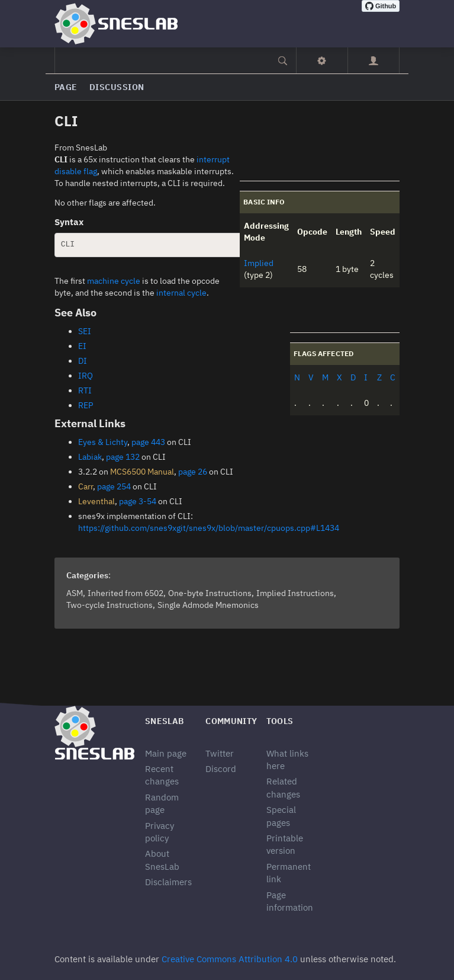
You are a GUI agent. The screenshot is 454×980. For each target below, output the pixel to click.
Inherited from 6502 (125, 593)
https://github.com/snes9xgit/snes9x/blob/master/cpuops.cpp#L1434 (209, 528)
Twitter (220, 753)
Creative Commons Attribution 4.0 (230, 959)
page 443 (148, 442)
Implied (259, 263)
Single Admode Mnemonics (208, 605)
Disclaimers (168, 882)
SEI (85, 331)
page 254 (114, 486)
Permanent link (289, 873)
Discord (221, 769)
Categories (87, 575)
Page (66, 87)
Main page (166, 753)
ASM (75, 593)
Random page (162, 803)
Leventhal (96, 501)
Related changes (283, 787)
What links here (287, 760)
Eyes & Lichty (103, 442)
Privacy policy (160, 832)
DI (83, 361)
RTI (85, 390)
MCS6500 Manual (142, 472)
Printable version (285, 844)
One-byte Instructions (210, 593)
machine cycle (114, 281)
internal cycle (181, 293)
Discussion (117, 87)
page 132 (123, 457)
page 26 (193, 472)
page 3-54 (138, 501)
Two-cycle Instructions (110, 605)
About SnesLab (162, 860)
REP (86, 405)
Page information (290, 901)
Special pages (281, 816)
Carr (86, 486)
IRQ (86, 376)
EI (82, 346)
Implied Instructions (295, 593)
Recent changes (162, 775)
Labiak (90, 457)
